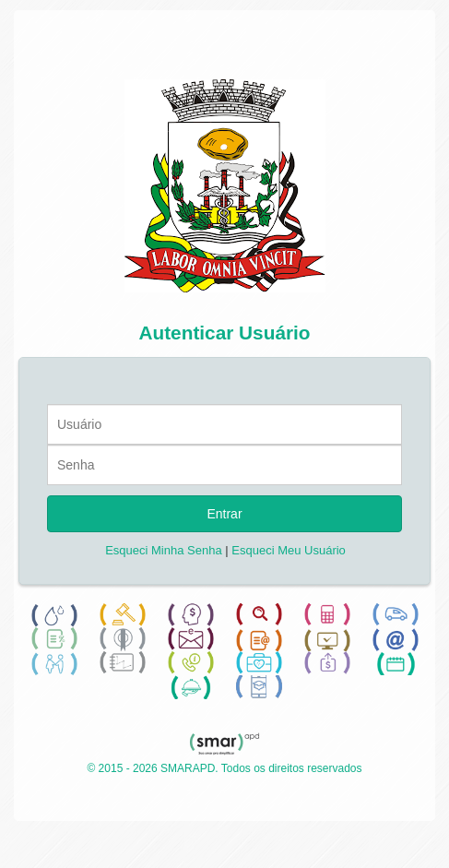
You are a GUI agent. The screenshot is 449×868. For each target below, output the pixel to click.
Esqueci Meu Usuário (289, 550)
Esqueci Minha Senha (163, 550)
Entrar (224, 514)
